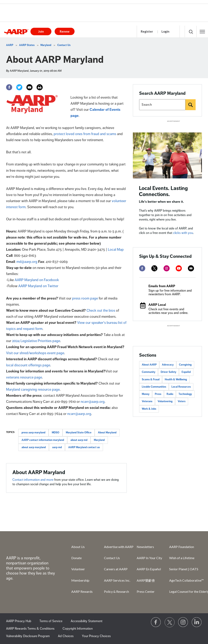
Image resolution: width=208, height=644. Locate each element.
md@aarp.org (27, 262)
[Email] (29, 87)
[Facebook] (9, 87)
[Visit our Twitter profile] (170, 622)
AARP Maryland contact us (84, 447)
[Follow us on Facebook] (156, 622)
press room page (85, 298)
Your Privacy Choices (96, 636)
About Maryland (107, 433)
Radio (170, 394)
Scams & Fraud (151, 380)
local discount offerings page (28, 365)
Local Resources (181, 387)
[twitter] (154, 268)
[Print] (40, 87)
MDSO (56, 433)
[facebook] (142, 268)
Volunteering (165, 401)
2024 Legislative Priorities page (36, 341)
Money (146, 394)
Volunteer (78, 569)
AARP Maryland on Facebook (37, 280)
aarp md (57, 447)
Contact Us (64, 45)
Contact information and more (33, 480)
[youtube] (179, 268)
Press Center (146, 591)
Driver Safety (168, 372)
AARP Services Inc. (117, 580)
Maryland (46, 45)
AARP (10, 45)
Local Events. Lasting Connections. (163, 191)
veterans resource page (24, 377)
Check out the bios (101, 310)
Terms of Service (51, 621)
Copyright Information (78, 629)
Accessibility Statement (87, 621)
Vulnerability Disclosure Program (28, 636)
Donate (76, 558)
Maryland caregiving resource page (33, 389)
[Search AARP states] (162, 105)
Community (149, 372)
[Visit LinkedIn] (197, 622)
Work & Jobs (149, 409)
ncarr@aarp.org (93, 402)
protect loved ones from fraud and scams (85, 134)
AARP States (27, 45)
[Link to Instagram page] (183, 622)
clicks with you (183, 233)
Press (158, 394)
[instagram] (167, 268)
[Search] (191, 105)
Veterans (147, 401)
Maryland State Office (79, 433)
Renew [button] (65, 31)
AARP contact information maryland (43, 440)
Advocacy (168, 365)
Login (165, 31)
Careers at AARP (116, 569)
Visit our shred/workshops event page (35, 353)
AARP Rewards (82, 591)
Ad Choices (66, 636)
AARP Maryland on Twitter (38, 286)
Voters (182, 401)
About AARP (149, 365)
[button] (202, 32)
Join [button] (41, 31)
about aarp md (79, 440)
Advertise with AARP (119, 547)
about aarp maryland (34, 447)
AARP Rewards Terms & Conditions (30, 629)
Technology (185, 394)
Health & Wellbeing (176, 380)
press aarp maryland (33, 433)
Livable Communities (154, 387)
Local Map (116, 249)
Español (186, 372)
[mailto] (191, 268)
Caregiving (185, 365)
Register (147, 31)
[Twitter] (19, 87)
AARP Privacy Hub (19, 621)
